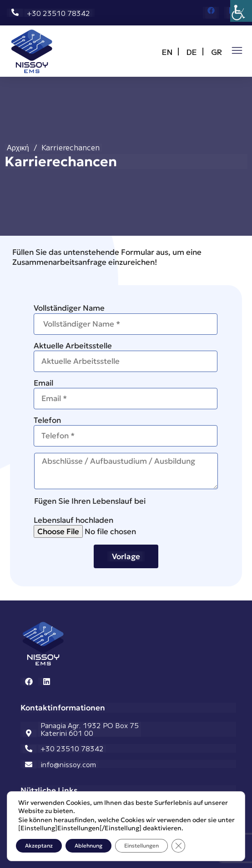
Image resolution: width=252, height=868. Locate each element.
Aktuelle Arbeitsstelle (126, 356)
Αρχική (18, 148)
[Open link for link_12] (32, 51)
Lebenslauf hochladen (126, 526)
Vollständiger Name (126, 319)
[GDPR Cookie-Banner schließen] (178, 846)
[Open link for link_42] (237, 50)
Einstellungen (141, 846)
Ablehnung (88, 846)
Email (126, 394)
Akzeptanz (39, 846)
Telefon (126, 431)
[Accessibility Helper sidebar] (241, 11)
